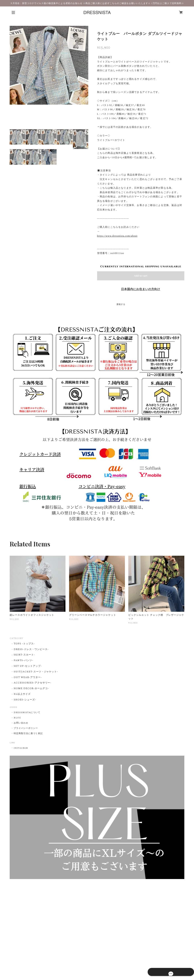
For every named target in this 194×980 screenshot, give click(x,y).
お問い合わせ (21, 723)
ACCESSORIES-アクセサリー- (33, 683)
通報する (121, 304)
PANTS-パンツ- (23, 661)
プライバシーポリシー (26, 728)
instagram (21, 748)
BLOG (17, 718)
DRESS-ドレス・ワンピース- (31, 650)
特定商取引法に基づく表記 (28, 733)
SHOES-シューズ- (25, 700)
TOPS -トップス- (24, 644)
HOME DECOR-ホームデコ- (31, 689)
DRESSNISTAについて (27, 713)
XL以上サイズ (22, 694)
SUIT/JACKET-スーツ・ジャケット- (36, 672)
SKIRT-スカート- (24, 655)
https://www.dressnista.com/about (117, 236)
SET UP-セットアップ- (28, 666)
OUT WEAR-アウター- (28, 678)
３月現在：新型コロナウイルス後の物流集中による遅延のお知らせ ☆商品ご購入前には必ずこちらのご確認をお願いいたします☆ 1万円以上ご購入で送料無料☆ (97, 3)
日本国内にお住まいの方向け (141, 289)
